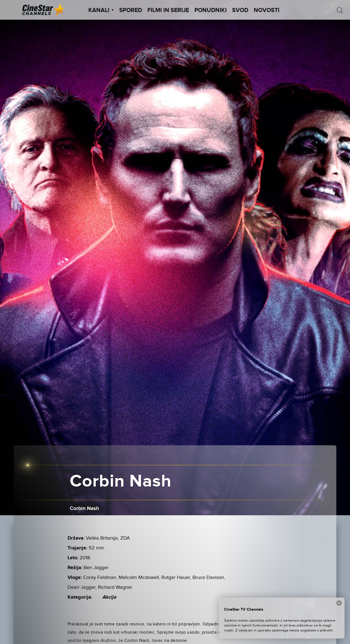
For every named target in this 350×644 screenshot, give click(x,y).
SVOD (240, 10)
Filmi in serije (168, 10)
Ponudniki (211, 10)
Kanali (101, 10)
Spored (131, 10)
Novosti (267, 10)
